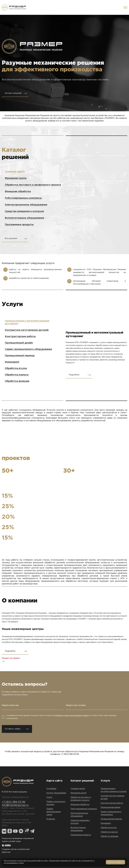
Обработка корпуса (17, 375)
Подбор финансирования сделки (54, 812)
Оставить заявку (13, 729)
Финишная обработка (18, 191)
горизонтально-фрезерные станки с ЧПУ (103, 579)
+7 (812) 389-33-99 (70, 754)
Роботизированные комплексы (23, 198)
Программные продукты (19, 225)
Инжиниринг (12, 362)
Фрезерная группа (16, 178)
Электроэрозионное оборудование (26, 205)
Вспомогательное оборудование (25, 218)
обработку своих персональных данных (72, 716)
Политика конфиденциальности (15, 797)
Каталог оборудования (56, 793)
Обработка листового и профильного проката (33, 185)
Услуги (49, 797)
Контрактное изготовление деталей (27, 330)
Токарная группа (15, 172)
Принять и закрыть (115, 862)
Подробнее (74, 375)
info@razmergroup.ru (15, 805)
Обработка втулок (16, 368)
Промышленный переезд (20, 356)
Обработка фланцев (17, 381)
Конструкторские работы (20, 336)
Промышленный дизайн (19, 343)
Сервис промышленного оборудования (28, 349)
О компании (51, 789)
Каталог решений (13, 93)
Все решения (11, 238)
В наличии (51, 819)
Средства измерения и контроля (24, 211)
